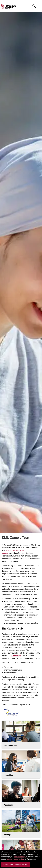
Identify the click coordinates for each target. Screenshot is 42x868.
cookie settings (20, 857)
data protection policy (16, 859)
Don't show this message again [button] (17, 864)
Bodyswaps (16, 656)
